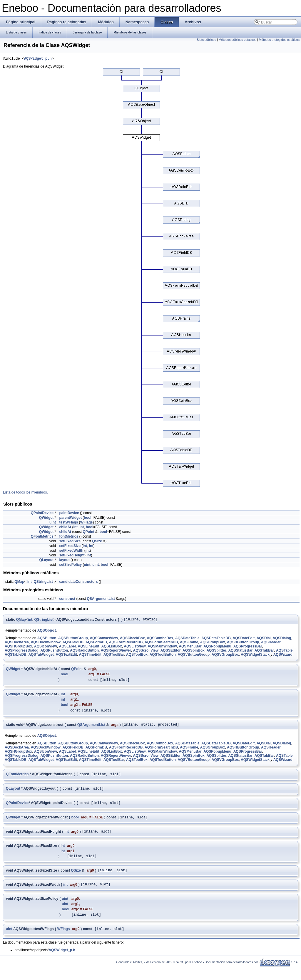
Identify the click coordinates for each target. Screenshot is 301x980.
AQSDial (264, 640)
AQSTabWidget (41, 656)
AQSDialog (282, 640)
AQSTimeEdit (90, 656)
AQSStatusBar (240, 652)
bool (87, 518)
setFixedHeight (72, 556)
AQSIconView (46, 648)
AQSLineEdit (89, 648)
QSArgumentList (101, 600)
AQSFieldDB (73, 644)
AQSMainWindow (162, 648)
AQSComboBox (160, 640)
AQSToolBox (137, 656)
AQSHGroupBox (18, 648)
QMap (19, 583)
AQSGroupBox (213, 644)
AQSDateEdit (244, 640)
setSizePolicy (70, 565)
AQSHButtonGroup (243, 644)
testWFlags (68, 523)
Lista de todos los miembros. (25, 493)
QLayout (46, 561)
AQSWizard (283, 656)
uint (53, 523)
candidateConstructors (78, 583)
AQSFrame (189, 644)
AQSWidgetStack (255, 656)
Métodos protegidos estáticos (279, 40)
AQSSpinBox (194, 652)
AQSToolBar (114, 656)
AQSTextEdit (66, 656)
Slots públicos (206, 40)
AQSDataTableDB (216, 640)
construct (67, 600)
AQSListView (135, 648)
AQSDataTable (187, 640)
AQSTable (284, 652)
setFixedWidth (71, 551)
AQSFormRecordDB (126, 644)
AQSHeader (271, 644)
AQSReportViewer (116, 652)
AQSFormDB (96, 644)
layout (64, 561)
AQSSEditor (171, 652)
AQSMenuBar (190, 648)
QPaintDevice (42, 514)
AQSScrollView (146, 652)
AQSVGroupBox (225, 656)
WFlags (87, 523)
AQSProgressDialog (22, 652)
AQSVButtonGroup (194, 656)
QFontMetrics (42, 537)
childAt (65, 528)
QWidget (46, 518)
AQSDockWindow (46, 644)
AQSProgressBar (248, 648)
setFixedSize (70, 542)
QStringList (43, 583)
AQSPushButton (54, 652)
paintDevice (69, 514)
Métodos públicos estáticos (238, 40)
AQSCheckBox (132, 640)
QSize (97, 542)
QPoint (88, 533)
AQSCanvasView (104, 640)
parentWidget (70, 518)
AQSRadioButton (84, 652)
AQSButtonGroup (73, 640)
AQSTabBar (264, 652)
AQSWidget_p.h (38, 59)
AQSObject (47, 632)
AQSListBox (112, 648)
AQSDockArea (17, 644)
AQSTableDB (16, 656)
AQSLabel (67, 648)
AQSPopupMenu (217, 648)
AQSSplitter (216, 652)
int (75, 528)
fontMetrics (69, 537)
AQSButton (47, 640)
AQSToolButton (163, 656)
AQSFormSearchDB (161, 644)
